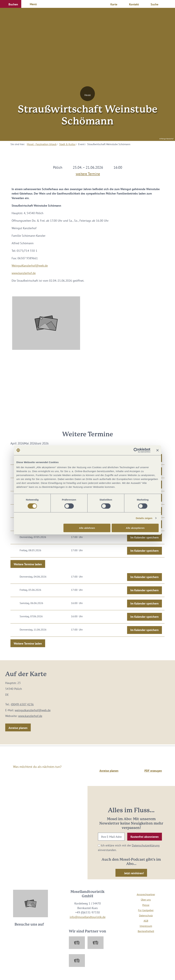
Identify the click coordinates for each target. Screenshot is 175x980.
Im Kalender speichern (144, 537)
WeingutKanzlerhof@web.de (30, 265)
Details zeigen (144, 518)
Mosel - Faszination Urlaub (42, 144)
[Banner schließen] (157, 450)
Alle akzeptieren (135, 528)
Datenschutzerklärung (146, 845)
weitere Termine (88, 173)
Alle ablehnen (87, 528)
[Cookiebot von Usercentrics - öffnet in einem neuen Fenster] (136, 450)
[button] (11, 4)
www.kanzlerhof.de (24, 273)
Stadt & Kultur (67, 144)
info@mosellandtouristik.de (88, 917)
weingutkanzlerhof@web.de (33, 710)
